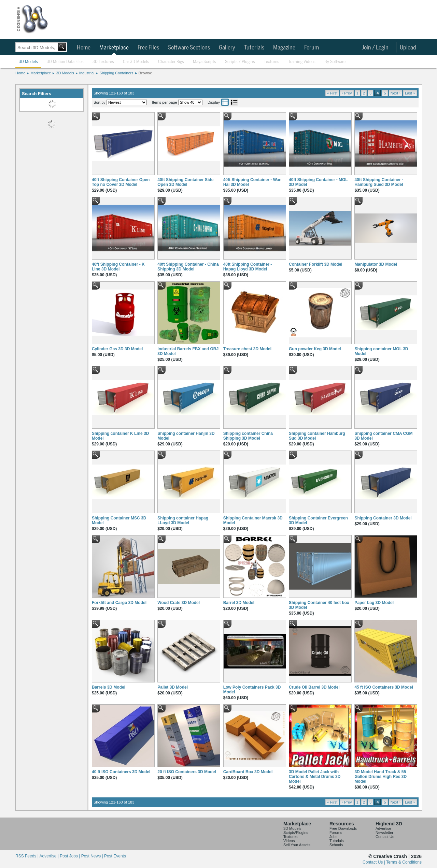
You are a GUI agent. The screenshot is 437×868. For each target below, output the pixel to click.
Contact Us (385, 837)
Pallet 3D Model (173, 687)
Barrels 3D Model (109, 687)
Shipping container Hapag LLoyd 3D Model (183, 520)
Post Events (115, 856)
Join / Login (375, 48)
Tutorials (254, 48)
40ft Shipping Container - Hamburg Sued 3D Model (379, 182)
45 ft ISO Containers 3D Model (384, 687)
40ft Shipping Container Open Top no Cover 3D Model (121, 182)
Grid (225, 102)
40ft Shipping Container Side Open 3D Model (185, 182)
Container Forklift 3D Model (316, 264)
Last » (410, 93)
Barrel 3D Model (239, 603)
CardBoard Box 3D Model (248, 772)
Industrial (87, 73)
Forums (336, 833)
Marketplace (114, 48)
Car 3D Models (136, 62)
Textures (272, 62)
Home (84, 48)
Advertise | (50, 856)
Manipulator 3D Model (376, 264)
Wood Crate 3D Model (179, 603)
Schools (336, 845)
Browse (145, 73)
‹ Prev (347, 93)
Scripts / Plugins (240, 62)
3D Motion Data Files (65, 62)
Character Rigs (171, 62)
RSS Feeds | (27, 856)
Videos (289, 841)
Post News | (93, 856)
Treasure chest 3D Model (247, 349)
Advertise (383, 828)
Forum (312, 48)
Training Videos (302, 62)
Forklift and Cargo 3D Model (119, 603)
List (234, 102)
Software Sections (189, 48)
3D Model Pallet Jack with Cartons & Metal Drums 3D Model (315, 777)
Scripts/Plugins (296, 833)
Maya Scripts (205, 62)
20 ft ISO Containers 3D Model (187, 772)
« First (332, 93)
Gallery (227, 48)
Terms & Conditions (404, 862)
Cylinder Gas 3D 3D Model (117, 349)
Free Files (148, 48)
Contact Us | (374, 862)
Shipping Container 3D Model (383, 518)
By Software (335, 62)
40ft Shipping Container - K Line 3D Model (118, 267)
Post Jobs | (70, 856)
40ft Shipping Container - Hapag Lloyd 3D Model (248, 267)
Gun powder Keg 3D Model (315, 349)
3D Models (28, 62)
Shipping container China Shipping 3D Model (248, 436)
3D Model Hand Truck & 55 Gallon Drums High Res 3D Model (380, 777)
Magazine (284, 48)
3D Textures (103, 62)
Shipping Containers (116, 73)
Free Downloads (343, 828)
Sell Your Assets (297, 845)
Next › (396, 93)
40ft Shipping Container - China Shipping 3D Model (188, 267)
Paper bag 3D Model (374, 603)
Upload (408, 48)
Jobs (333, 837)
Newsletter (384, 833)
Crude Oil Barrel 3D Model (314, 687)
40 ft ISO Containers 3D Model (121, 772)
